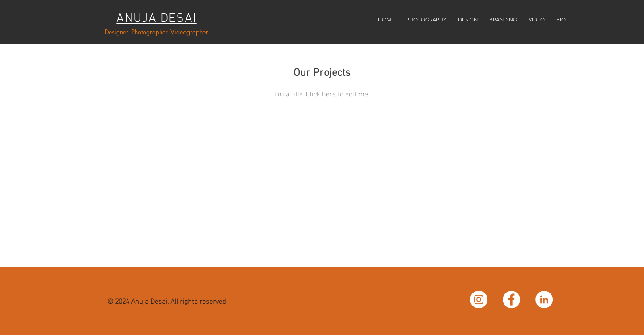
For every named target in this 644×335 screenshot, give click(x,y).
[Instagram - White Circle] (479, 299)
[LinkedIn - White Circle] (544, 299)
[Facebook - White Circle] (511, 299)
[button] (426, 16)
